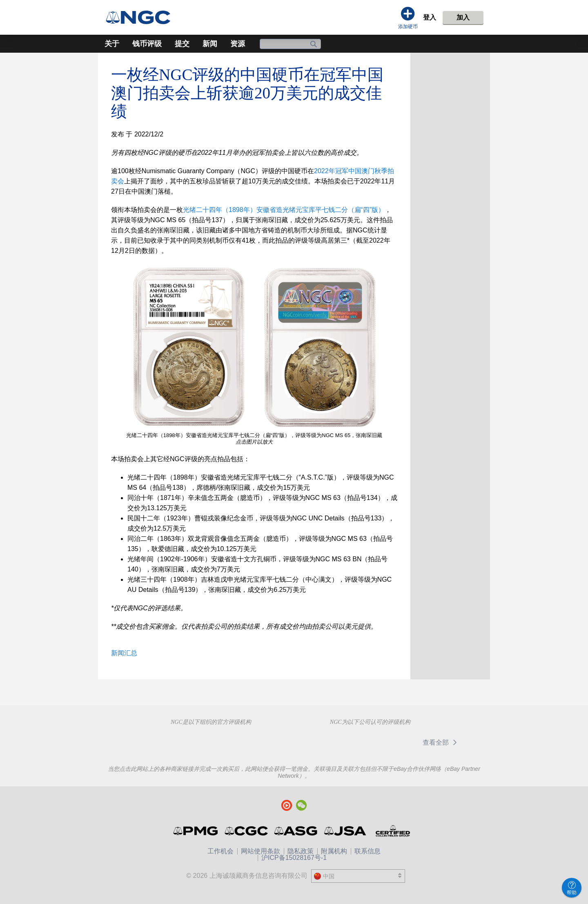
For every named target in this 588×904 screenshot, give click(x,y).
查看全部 (441, 742)
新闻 (210, 44)
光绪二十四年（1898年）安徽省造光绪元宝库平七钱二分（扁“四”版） (284, 210)
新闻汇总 (124, 653)
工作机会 (220, 851)
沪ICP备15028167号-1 (294, 858)
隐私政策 (301, 851)
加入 (463, 17)
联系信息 (367, 851)
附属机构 (334, 851)
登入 (430, 17)
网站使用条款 (261, 851)
